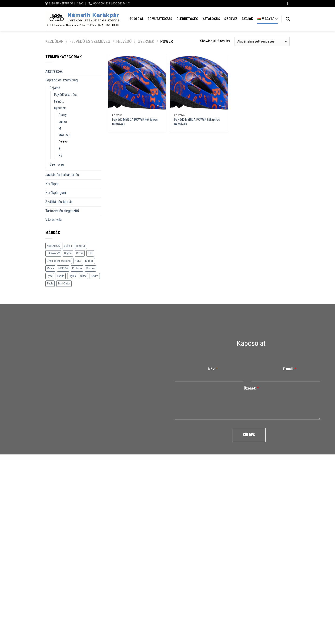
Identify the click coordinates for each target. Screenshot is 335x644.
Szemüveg (57, 165)
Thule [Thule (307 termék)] (50, 283)
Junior (63, 122)
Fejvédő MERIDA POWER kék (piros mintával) (135, 122)
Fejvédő (124, 41)
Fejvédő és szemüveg (90, 41)
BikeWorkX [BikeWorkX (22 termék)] (53, 253)
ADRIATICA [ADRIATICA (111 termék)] (53, 246)
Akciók (247, 19)
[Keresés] (288, 19)
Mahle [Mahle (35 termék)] (50, 268)
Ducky (63, 115)
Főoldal (137, 19)
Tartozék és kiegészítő (62, 211)
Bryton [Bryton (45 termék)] (68, 253)
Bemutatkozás (160, 19)
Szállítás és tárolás (59, 202)
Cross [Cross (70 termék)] (80, 253)
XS (60, 155)
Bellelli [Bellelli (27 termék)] (68, 246)
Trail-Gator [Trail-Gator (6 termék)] (64, 283)
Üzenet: (251, 388)
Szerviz (231, 19)
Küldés (249, 435)
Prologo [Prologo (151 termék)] (77, 268)
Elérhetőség (187, 19)
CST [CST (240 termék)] (90, 253)
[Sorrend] (262, 41)
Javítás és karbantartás (62, 175)
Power (63, 142)
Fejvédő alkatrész (66, 95)
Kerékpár (52, 184)
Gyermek (146, 41)
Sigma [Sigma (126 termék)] (72, 276)
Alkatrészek (54, 71)
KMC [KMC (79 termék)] (78, 261)
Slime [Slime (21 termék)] (83, 276)
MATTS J (64, 135)
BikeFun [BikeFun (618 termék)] (81, 246)
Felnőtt (59, 102)
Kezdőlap (54, 41)
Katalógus (211, 19)
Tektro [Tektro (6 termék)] (95, 276)
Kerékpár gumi (56, 193)
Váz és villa (54, 220)
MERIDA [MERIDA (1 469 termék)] (63, 268)
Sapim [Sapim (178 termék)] (61, 276)
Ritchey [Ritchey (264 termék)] (90, 268)
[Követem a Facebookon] (287, 3)
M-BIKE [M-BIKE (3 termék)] (89, 261)
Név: (213, 369)
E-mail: (290, 369)
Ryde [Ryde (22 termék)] (50, 276)
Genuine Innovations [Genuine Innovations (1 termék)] (59, 261)
